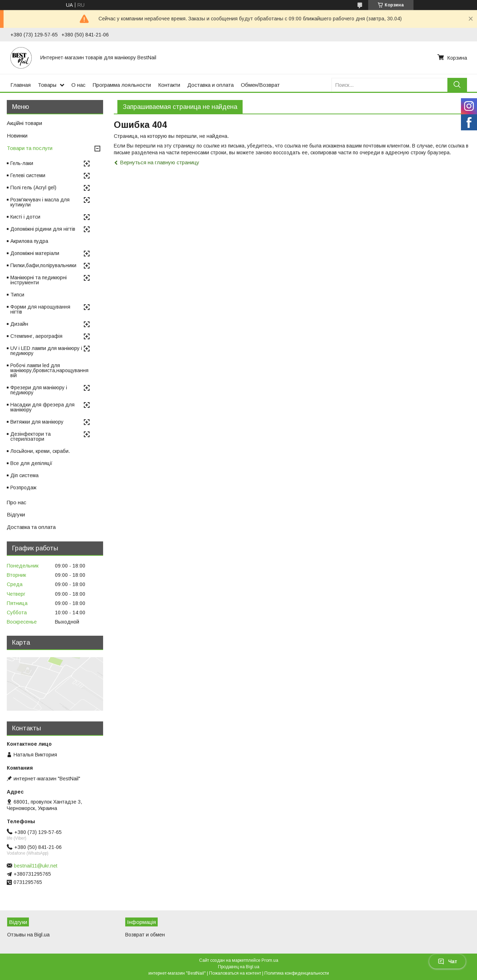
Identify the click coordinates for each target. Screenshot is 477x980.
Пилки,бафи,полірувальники (43, 265)
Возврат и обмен (145, 935)
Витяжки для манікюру (37, 422)
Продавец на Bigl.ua (239, 967)
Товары (47, 85)
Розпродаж (23, 487)
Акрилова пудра (29, 241)
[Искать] (457, 85)
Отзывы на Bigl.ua (28, 935)
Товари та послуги (30, 148)
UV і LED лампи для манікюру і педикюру (46, 351)
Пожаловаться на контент (235, 973)
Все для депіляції (31, 463)
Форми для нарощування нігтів (40, 309)
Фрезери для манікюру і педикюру (39, 390)
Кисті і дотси (25, 217)
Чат (447, 961)
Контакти (169, 85)
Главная (21, 85)
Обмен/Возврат (260, 85)
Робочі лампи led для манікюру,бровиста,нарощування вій (49, 370)
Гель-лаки (22, 163)
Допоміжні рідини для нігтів (43, 229)
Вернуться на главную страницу (160, 162)
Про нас (17, 502)
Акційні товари (24, 123)
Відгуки (16, 514)
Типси (17, 295)
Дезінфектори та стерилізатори (31, 436)
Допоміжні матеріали (35, 253)
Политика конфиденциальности (297, 973)
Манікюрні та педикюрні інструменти (39, 280)
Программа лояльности (122, 85)
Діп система (24, 475)
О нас (78, 85)
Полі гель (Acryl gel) (33, 187)
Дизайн (19, 324)
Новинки (17, 136)
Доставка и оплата (210, 85)
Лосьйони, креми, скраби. (40, 451)
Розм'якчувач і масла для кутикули (40, 202)
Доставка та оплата (31, 527)
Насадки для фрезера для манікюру (42, 407)
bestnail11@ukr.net (36, 866)
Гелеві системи (28, 175)
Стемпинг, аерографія (36, 336)
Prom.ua (270, 960)
